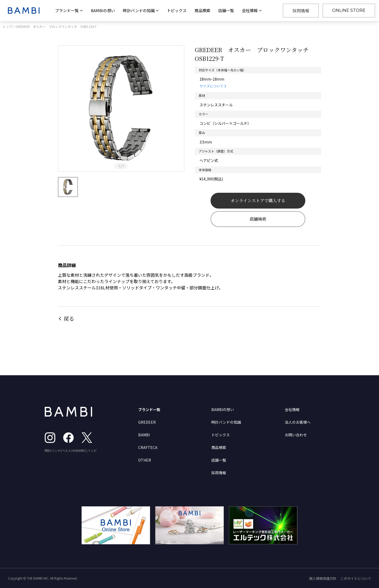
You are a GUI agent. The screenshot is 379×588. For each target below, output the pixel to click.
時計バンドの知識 (226, 422)
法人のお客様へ (298, 422)
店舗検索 (258, 219)
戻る (69, 318)
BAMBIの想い (103, 10)
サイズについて (211, 86)
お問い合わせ (296, 435)
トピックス (177, 10)
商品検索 (202, 10)
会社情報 (292, 409)
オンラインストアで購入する (258, 201)
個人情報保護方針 (323, 578)
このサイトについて (356, 578)
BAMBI (144, 435)
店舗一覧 (226, 10)
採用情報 (301, 11)
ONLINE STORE (349, 10)
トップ (7, 26)
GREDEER (147, 422)
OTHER (145, 460)
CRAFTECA (148, 447)
